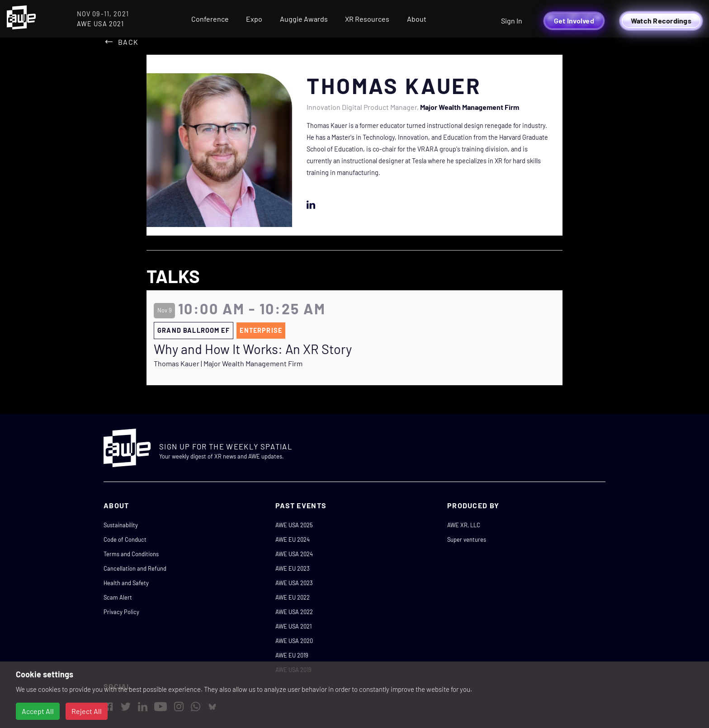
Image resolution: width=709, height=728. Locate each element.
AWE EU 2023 (293, 568)
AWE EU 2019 (292, 655)
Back (128, 42)
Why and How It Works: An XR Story (253, 349)
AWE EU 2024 (293, 539)
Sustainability (121, 525)
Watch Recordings (661, 21)
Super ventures (467, 539)
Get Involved (574, 21)
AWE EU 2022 (293, 597)
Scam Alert (118, 597)
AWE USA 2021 (293, 626)
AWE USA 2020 (294, 641)
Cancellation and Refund (135, 568)
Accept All (38, 711)
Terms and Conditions (131, 554)
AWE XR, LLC (464, 525)
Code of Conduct (125, 539)
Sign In (512, 21)
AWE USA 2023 (294, 583)
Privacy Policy (121, 612)
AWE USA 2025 (294, 525)
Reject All (87, 711)
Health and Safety (126, 583)
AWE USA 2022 (294, 612)
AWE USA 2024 (294, 554)
